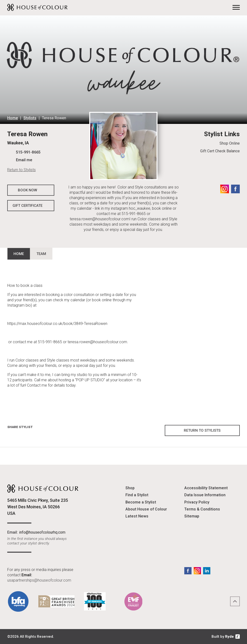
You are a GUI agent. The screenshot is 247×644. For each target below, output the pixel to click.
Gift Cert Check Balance (220, 151)
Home (13, 118)
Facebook (235, 189)
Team (41, 254)
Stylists (30, 118)
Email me (24, 160)
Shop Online (230, 143)
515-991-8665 (28, 152)
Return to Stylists (21, 170)
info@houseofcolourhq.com (42, 532)
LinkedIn (207, 571)
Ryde (229, 637)
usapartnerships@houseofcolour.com (39, 580)
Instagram (225, 189)
